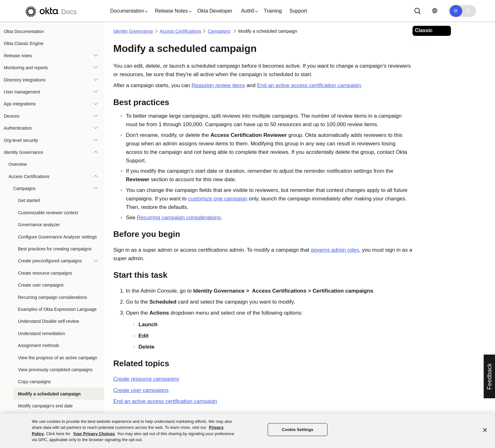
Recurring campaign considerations (52, 297)
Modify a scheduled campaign (49, 394)
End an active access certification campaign (309, 85)
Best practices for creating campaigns (55, 249)
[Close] (485, 430)
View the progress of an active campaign (58, 358)
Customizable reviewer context (48, 213)
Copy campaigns (34, 382)
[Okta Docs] (50, 11)
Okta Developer (215, 11)
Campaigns (24, 188)
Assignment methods (39, 345)
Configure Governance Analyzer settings (57, 237)
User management (22, 92)
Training (273, 11)
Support (298, 11)
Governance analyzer (39, 225)
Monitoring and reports (26, 68)
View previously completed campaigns (55, 370)
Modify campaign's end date (45, 406)
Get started (29, 200)
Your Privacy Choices (94, 434)
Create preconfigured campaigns (50, 261)
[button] (128, 11)
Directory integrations (25, 80)
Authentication (18, 128)
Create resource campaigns (45, 273)
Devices (12, 116)
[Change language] (435, 11)
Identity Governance (23, 152)
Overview (18, 164)
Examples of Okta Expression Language (57, 309)
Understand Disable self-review (48, 321)
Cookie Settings (298, 430)
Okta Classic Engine (24, 43)
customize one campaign (218, 199)
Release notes (18, 56)
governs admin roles (335, 250)
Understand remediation (41, 333)
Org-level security (21, 140)
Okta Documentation (24, 31)
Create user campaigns (41, 285)
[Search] (418, 11)
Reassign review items (218, 85)
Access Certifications (29, 176)
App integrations (20, 104)
